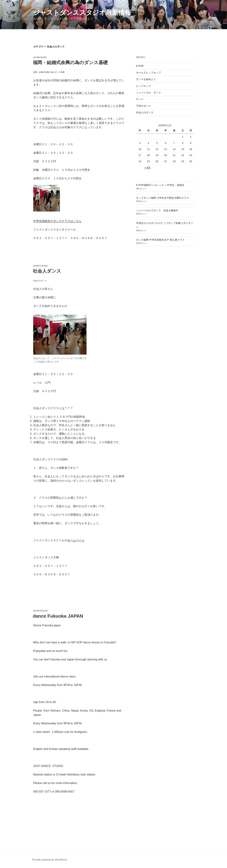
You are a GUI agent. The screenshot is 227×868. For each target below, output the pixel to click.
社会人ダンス (47, 271)
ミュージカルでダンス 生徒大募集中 (157, 210)
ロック (140, 99)
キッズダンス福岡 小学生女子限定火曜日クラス (162, 198)
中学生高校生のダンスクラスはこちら (57, 221)
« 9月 (147, 167)
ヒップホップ (143, 86)
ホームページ (76, 540)
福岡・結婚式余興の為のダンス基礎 (70, 63)
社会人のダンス (145, 112)
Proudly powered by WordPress (50, 860)
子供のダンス (143, 106)
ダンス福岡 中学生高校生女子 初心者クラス (160, 240)
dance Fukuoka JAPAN (58, 616)
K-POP (140, 66)
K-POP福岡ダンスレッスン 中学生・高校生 (160, 185)
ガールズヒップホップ (148, 73)
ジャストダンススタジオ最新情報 (82, 13)
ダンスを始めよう (146, 79)
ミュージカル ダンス (148, 93)
